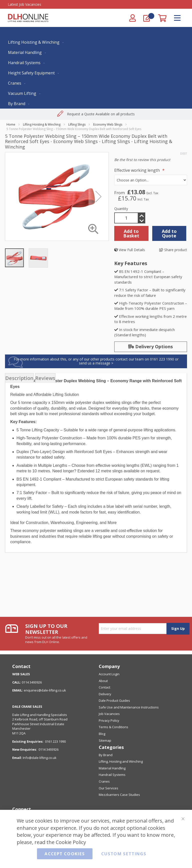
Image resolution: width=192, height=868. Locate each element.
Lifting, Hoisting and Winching (121, 761)
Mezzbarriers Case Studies (119, 795)
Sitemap (105, 740)
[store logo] (28, 18)
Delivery (105, 694)
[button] (38, 258)
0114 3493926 (48, 749)
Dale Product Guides (114, 700)
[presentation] (19, 378)
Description (19, 378)
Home (11, 124)
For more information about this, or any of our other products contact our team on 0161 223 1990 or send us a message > (96, 361)
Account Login (109, 674)
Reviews (45, 378)
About (103, 681)
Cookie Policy (71, 842)
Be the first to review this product (142, 160)
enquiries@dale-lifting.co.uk (45, 690)
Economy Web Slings (108, 124)
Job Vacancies (109, 714)
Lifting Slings (77, 124)
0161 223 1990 (55, 741)
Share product (173, 250)
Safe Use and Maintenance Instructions (129, 707)
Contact (104, 687)
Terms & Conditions (113, 727)
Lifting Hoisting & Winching (42, 124)
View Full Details (130, 250)
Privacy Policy (109, 720)
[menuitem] (35, 42)
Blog (102, 734)
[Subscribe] (178, 629)
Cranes (104, 781)
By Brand (106, 755)
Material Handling (112, 768)
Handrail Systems (112, 775)
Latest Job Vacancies (24, 4)
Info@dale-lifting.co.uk (40, 758)
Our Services (108, 788)
